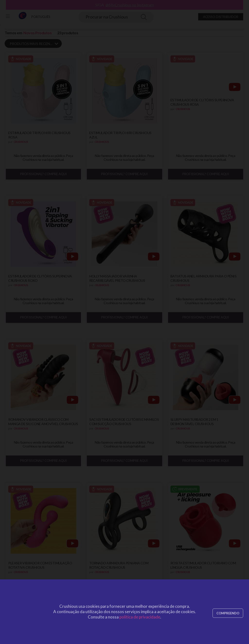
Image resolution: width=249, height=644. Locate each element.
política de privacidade (140, 617)
